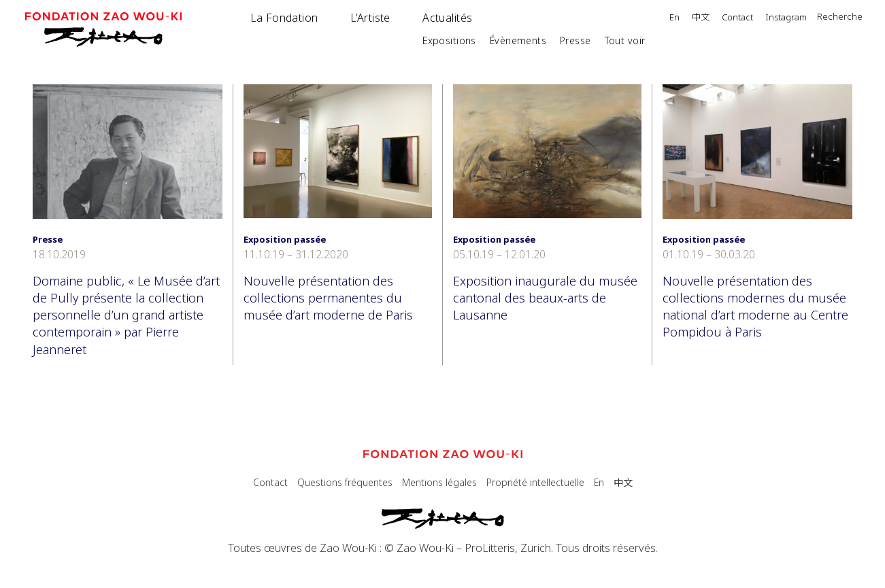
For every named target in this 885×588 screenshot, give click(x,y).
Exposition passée (285, 239)
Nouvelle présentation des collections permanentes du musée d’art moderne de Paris (328, 298)
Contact (737, 18)
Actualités (447, 18)
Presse (575, 40)
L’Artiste (370, 18)
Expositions (449, 40)
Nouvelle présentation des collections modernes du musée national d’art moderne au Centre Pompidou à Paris (755, 307)
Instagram (786, 18)
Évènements (518, 40)
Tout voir (625, 40)
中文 (701, 18)
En (674, 18)
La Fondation (284, 18)
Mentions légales (439, 482)
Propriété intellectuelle (535, 482)
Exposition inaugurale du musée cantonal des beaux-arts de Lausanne (545, 298)
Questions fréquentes (345, 482)
